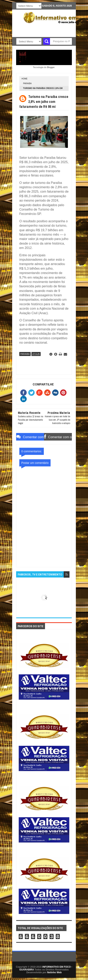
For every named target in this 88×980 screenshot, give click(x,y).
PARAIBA (27, 83)
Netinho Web (54, 972)
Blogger (51, 67)
